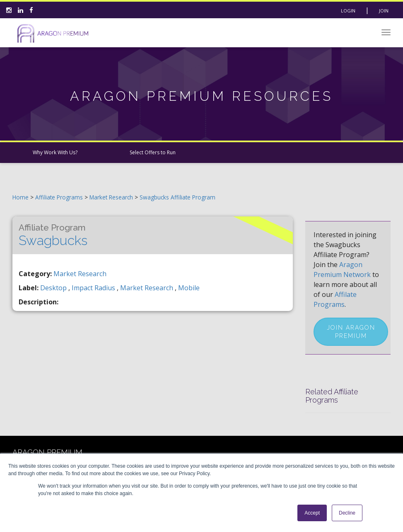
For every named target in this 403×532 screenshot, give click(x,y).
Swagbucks (53, 235)
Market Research (112, 197)
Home (21, 197)
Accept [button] (312, 513)
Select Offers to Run (153, 152)
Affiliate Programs (59, 197)
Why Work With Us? (55, 152)
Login (348, 11)
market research (147, 288)
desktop (54, 288)
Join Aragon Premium (351, 332)
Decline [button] (347, 513)
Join (384, 11)
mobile (189, 288)
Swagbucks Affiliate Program (177, 197)
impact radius (94, 288)
